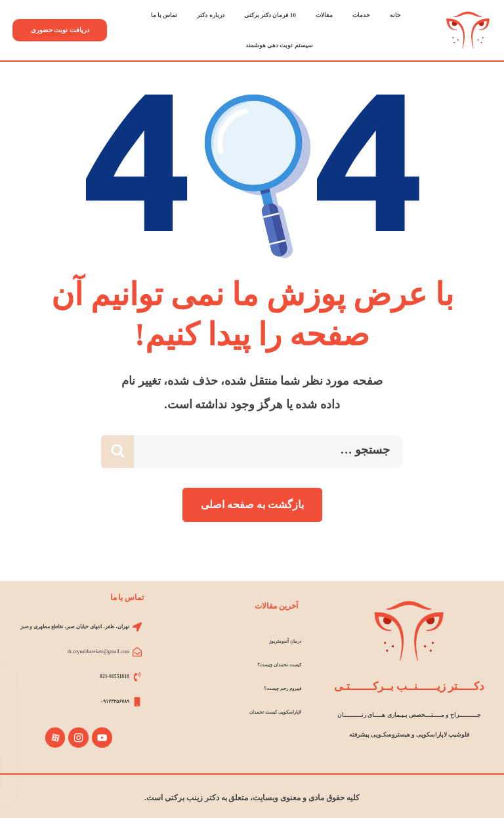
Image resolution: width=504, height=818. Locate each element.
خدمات (361, 15)
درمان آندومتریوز (283, 641)
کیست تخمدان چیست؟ (276, 665)
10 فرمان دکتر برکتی (270, 15)
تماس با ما (164, 15)
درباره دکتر (210, 15)
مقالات (324, 15)
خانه (395, 15)
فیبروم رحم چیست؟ (279, 688)
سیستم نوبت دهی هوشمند (279, 45)
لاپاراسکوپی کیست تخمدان (272, 712)
